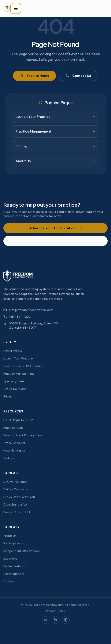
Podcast (9, 458)
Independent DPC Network (22, 551)
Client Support (14, 574)
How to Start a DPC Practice (23, 366)
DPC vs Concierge (16, 489)
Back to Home (34, 76)
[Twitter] (45, 620)
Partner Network (15, 566)
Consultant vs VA (15, 504)
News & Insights (14, 450)
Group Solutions (15, 389)
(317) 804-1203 (17, 317)
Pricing (8, 396)
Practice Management (19, 374)
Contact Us (78, 76)
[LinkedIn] (56, 620)
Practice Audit (13, 428)
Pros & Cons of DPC (17, 512)
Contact (9, 581)
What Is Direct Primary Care (23, 435)
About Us (10, 536)
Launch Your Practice (18, 358)
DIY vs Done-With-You (19, 497)
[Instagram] (66, 620)
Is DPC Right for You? (18, 420)
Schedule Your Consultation (55, 228)
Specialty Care (14, 381)
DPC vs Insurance (15, 482)
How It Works (13, 351)
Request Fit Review (55, 241)
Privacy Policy (56, 611)
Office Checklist (14, 443)
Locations (10, 559)
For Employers (13, 543)
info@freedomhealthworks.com (28, 310)
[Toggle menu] (16, 8)
